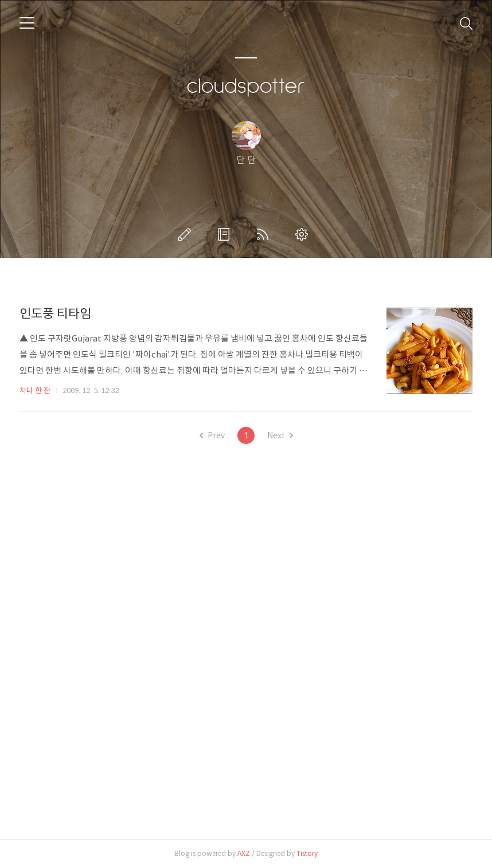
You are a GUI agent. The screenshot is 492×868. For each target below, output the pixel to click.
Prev (212, 435)
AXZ (244, 853)
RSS (265, 234)
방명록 (226, 234)
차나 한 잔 (35, 390)
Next (280, 435)
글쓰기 (187, 234)
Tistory (307, 853)
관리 (304, 234)
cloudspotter (246, 87)
